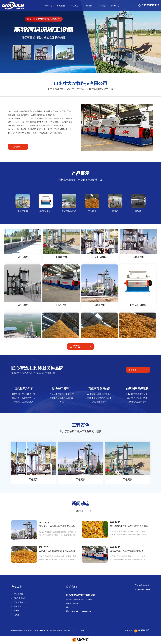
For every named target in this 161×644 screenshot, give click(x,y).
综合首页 (48, 6)
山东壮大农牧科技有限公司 (38, 631)
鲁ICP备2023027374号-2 (74, 631)
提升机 (17, 611)
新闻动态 (102, 6)
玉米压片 (18, 606)
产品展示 (75, 6)
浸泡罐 (17, 615)
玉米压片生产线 (20, 602)
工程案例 (88, 6)
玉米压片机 (18, 594)
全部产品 (75, 347)
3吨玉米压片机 (20, 598)
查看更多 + (18, 147)
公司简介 (61, 6)
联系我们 (115, 6)
